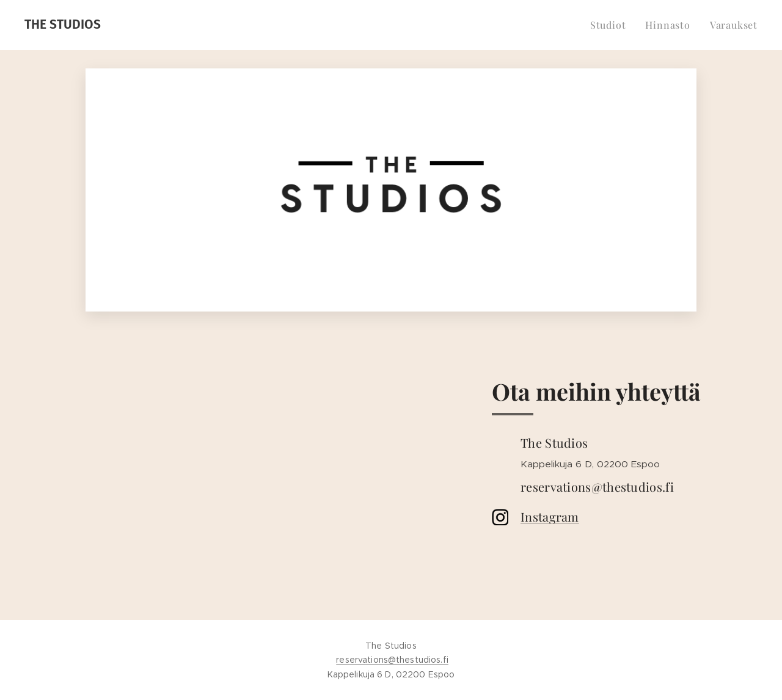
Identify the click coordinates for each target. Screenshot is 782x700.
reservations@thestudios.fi (392, 660)
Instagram (550, 516)
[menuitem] (612, 25)
